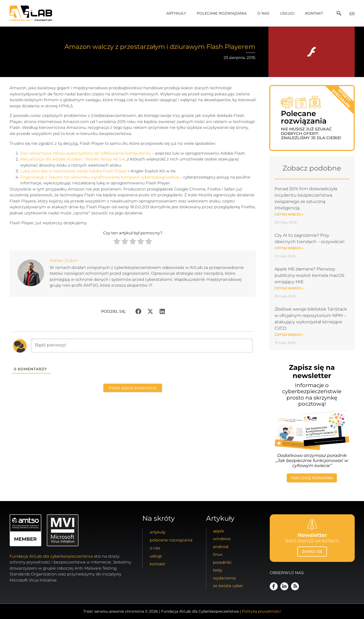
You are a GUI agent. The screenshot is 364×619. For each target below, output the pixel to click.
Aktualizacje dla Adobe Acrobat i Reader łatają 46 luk (73, 159)
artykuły (176, 13)
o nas (263, 13)
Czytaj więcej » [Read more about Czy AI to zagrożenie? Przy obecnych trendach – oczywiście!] (289, 248)
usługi (287, 13)
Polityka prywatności (261, 611)
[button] (138, 311)
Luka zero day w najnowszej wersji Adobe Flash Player (74, 171)
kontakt (314, 13)
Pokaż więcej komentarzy (133, 388)
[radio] (117, 242)
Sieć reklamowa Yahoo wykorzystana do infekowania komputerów (86, 153)
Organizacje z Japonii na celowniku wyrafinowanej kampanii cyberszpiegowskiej (100, 177)
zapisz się (312, 552)
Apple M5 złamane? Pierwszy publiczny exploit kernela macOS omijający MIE (309, 275)
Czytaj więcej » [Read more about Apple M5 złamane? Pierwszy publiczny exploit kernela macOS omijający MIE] (289, 288)
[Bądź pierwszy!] (142, 346)
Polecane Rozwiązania (222, 13)
